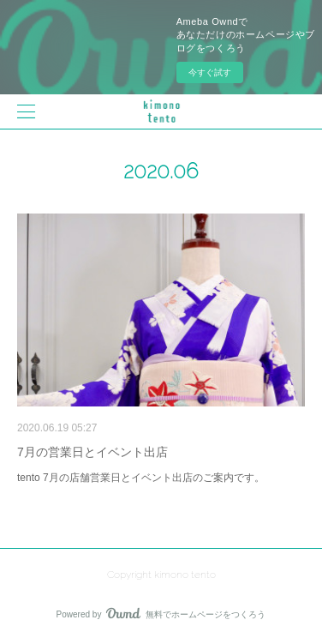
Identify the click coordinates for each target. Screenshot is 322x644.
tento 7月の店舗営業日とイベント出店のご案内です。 (141, 478)
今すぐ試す (210, 72)
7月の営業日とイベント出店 (92, 452)
